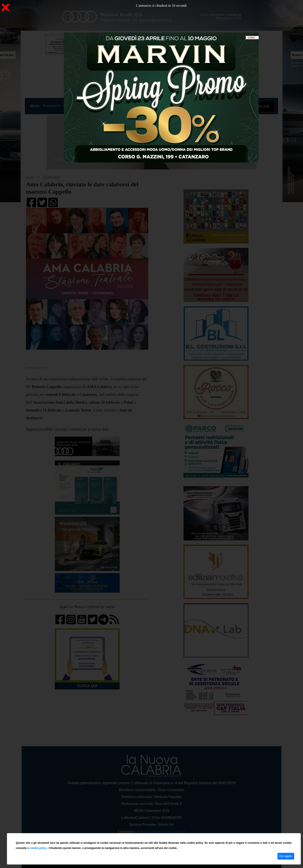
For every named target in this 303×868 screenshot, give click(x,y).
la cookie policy (37, 848)
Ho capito (286, 856)
